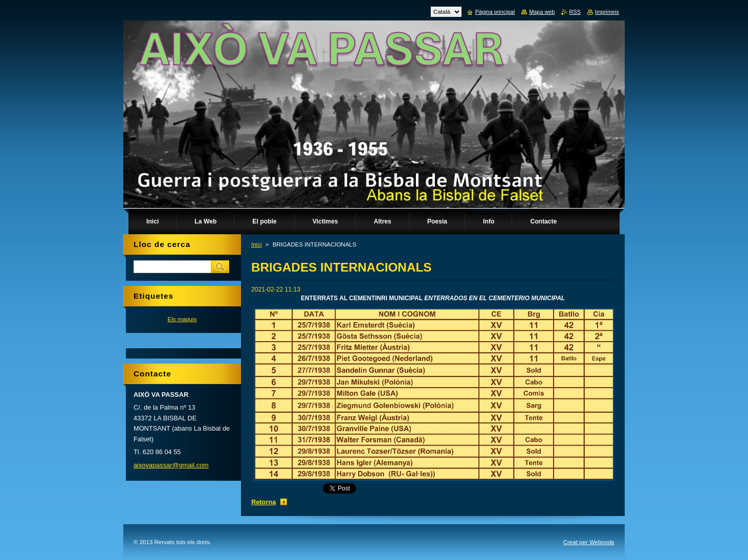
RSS (575, 12)
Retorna (263, 502)
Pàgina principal (495, 12)
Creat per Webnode (589, 542)
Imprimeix (607, 12)
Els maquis (182, 319)
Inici (256, 244)
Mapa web (542, 12)
